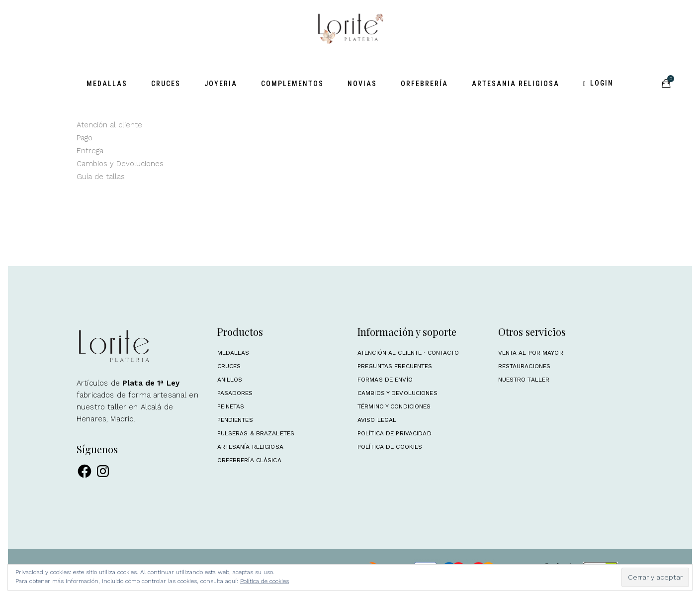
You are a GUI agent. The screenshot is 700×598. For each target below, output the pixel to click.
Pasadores (235, 393)
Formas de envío (385, 380)
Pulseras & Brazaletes (256, 433)
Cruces (229, 366)
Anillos (230, 380)
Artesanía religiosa (250, 447)
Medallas (233, 353)
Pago (85, 138)
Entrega (90, 151)
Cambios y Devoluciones (120, 164)
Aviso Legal (377, 420)
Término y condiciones (394, 406)
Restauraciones (525, 366)
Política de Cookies (390, 447)
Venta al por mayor (531, 353)
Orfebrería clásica (249, 460)
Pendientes (235, 420)
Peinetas (231, 406)
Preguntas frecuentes (395, 366)
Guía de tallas (101, 177)
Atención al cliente (109, 125)
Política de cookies (264, 581)
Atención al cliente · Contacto (408, 353)
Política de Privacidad (394, 433)
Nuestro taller (524, 380)
